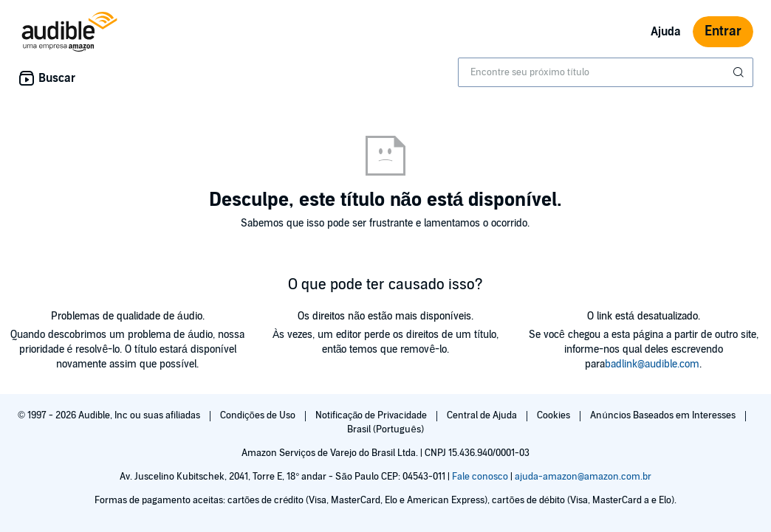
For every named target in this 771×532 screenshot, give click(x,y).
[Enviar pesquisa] (740, 72)
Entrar (723, 31)
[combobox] (606, 72)
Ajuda (666, 32)
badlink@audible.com (652, 364)
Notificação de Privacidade (373, 415)
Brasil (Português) (385, 429)
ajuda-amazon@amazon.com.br (583, 477)
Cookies (555, 415)
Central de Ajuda (483, 415)
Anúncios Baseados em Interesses (664, 415)
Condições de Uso (259, 415)
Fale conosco (480, 477)
